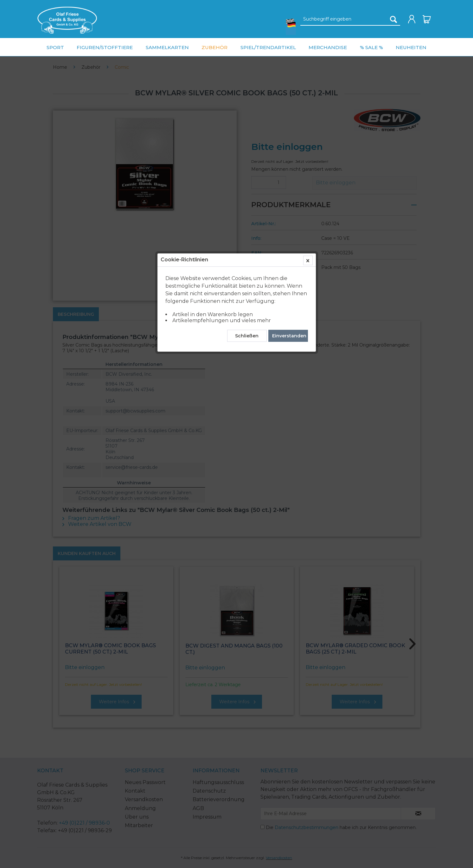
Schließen (247, 147)
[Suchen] (393, 19)
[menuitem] (67, 20)
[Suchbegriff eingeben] (350, 19)
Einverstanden (289, 147)
